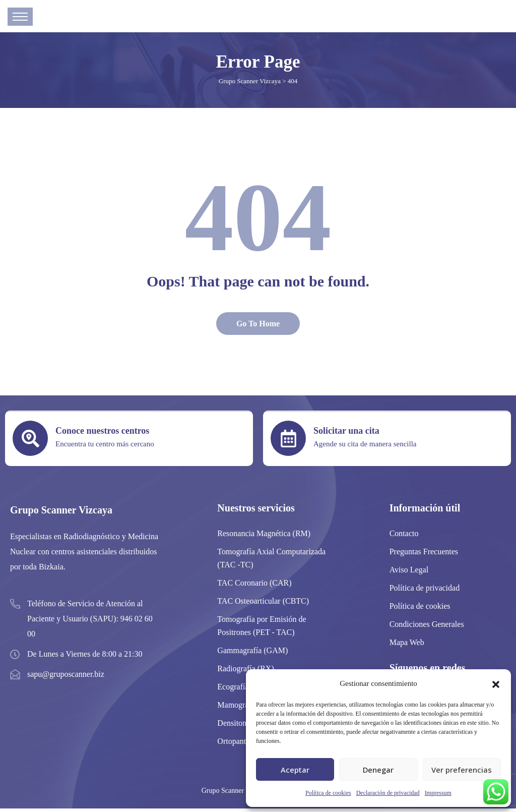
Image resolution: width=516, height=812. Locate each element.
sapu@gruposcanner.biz (66, 678)
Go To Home (258, 327)
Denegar (378, 770)
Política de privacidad (425, 591)
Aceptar (295, 770)
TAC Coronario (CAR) (254, 586)
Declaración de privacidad (388, 793)
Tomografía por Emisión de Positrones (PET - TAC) (262, 629)
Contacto (404, 537)
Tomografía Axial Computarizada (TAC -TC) (271, 562)
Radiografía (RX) (245, 672)
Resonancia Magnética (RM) (264, 537)
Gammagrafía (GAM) (252, 654)
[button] (496, 683)
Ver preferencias (462, 770)
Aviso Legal (409, 573)
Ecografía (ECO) (245, 690)
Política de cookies (328, 793)
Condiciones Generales (427, 628)
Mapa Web (407, 646)
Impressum (438, 793)
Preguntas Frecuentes (424, 555)
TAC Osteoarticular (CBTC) (263, 604)
